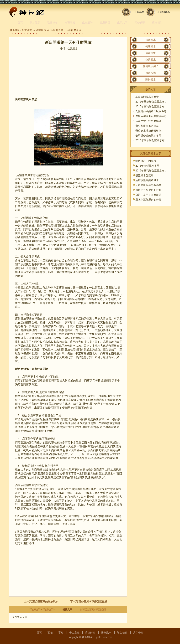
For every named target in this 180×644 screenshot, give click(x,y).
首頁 (20, 23)
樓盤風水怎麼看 (144, 175)
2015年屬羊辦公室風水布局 (151, 140)
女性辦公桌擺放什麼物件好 (151, 111)
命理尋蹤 (70, 23)
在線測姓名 (164, 12)
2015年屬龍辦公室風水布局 (151, 102)
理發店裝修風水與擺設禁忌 (151, 116)
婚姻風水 (151, 40)
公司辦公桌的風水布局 (148, 136)
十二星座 (74, 633)
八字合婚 (138, 633)
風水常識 (151, 73)
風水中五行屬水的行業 (148, 190)
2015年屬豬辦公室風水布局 (151, 171)
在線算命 (139, 12)
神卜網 (14, 30)
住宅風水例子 (151, 66)
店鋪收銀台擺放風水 (147, 180)
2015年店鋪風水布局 (147, 166)
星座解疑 (105, 23)
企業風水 (41, 30)
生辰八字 (122, 23)
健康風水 (151, 46)
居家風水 (151, 53)
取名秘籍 (122, 633)
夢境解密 (90, 633)
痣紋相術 (157, 23)
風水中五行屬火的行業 (148, 200)
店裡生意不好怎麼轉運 (148, 121)
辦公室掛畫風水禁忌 (147, 126)
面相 (50, 633)
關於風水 (151, 80)
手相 (61, 633)
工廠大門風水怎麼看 (147, 97)
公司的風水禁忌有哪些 (148, 185)
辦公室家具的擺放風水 (45, 601)
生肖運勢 (87, 23)
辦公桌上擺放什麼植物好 (150, 131)
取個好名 (53, 23)
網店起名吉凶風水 (146, 161)
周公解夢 (140, 23)
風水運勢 (35, 23)
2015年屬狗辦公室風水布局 (151, 106)
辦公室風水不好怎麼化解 (93, 601)
